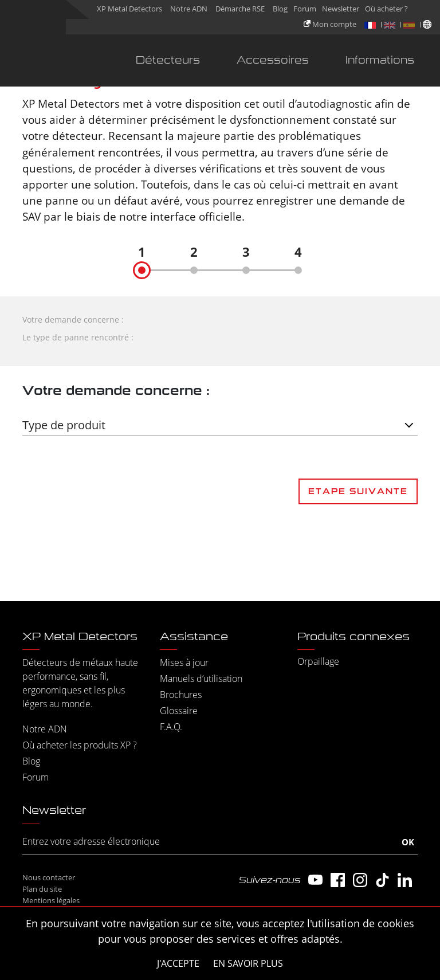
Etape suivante (358, 491)
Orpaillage (318, 661)
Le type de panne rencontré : (78, 337)
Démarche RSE (240, 9)
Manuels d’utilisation (201, 679)
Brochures (181, 695)
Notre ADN (189, 9)
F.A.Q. (171, 727)
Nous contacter (49, 877)
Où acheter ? (386, 9)
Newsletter (341, 9)
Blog (280, 9)
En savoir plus (248, 963)
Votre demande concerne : (73, 320)
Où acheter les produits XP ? (80, 745)
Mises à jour (184, 663)
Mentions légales (51, 900)
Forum (305, 9)
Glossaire (179, 711)
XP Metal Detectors (129, 9)
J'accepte (178, 963)
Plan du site (42, 889)
